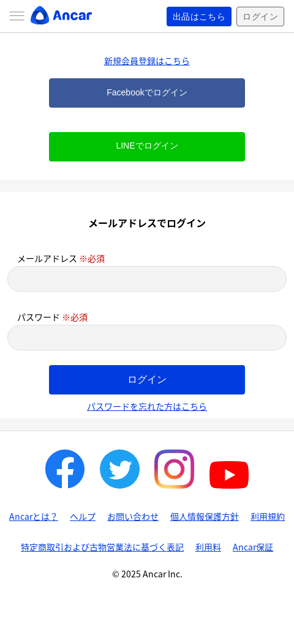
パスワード (52, 317)
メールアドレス (61, 258)
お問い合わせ (133, 516)
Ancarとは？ (34, 516)
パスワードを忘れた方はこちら (147, 406)
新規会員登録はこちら (147, 61)
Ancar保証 (253, 547)
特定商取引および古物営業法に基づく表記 (102, 547)
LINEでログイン (147, 146)
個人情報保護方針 (205, 516)
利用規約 (268, 516)
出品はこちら (199, 17)
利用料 (208, 547)
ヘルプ (83, 516)
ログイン (260, 17)
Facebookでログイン (147, 92)
